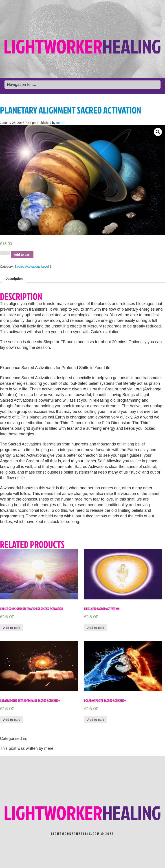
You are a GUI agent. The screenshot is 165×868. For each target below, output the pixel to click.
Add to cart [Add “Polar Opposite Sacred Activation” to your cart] (95, 720)
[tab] (14, 279)
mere (60, 123)
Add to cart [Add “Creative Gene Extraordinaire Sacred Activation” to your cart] (11, 720)
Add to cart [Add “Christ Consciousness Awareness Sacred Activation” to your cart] (11, 628)
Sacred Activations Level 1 (33, 267)
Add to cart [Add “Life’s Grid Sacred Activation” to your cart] (95, 628)
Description (14, 279)
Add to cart (22, 255)
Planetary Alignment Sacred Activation (70, 110)
